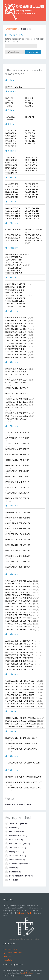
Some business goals (18, 844)
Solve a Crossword (10, 949)
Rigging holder (15, 852)
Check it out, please (17, 823)
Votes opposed (16, 860)
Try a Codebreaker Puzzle (12, 953)
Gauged (12, 880)
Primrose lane (15, 831)
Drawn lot (13, 827)
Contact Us (7, 956)
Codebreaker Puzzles (25, 913)
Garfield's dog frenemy (19, 864)
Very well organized (17, 835)
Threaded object (16, 848)
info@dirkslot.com (28, 973)
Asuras (12, 868)
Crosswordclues (13, 29)
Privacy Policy (8, 960)
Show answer (33, 52)
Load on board (15, 839)
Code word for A (16, 856)
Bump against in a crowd (20, 876)
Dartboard (14, 872)
